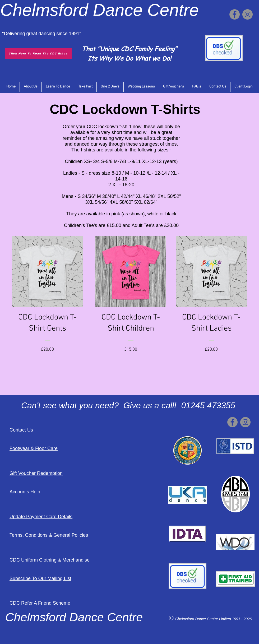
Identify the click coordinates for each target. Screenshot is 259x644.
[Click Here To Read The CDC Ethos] (38, 53)
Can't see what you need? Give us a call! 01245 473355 (128, 405)
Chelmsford (44, 10)
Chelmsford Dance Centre (197, 619)
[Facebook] (235, 14)
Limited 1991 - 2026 (235, 619)
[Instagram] (248, 14)
